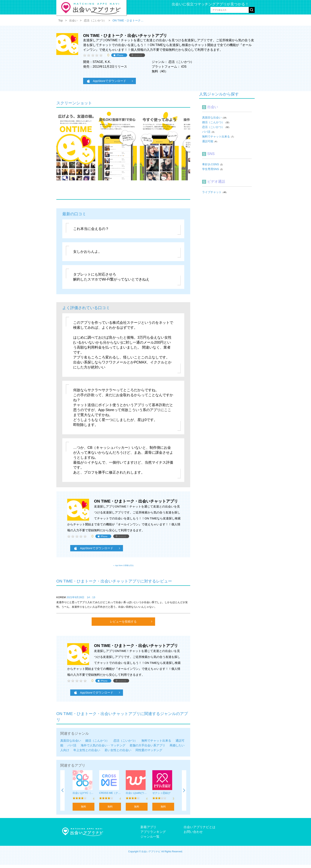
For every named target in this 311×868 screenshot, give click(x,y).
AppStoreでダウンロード (107, 81)
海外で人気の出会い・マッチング (103, 748)
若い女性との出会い (118, 753)
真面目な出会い (71, 744)
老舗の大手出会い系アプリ (147, 748)
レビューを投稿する (123, 625)
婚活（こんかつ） (97, 744)
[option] (84, 794)
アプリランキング (153, 835)
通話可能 (208, 141)
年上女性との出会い (87, 753)
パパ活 (72, 748)
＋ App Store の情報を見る (123, 567)
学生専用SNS (211, 169)
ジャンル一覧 (150, 840)
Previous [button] (62, 794)
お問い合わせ (193, 835)
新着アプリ (148, 830)
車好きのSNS (211, 164)
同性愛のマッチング (149, 753)
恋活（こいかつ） (125, 744)
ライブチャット (212, 192)
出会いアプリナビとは (200, 830)
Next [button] (184, 794)
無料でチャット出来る (156, 744)
